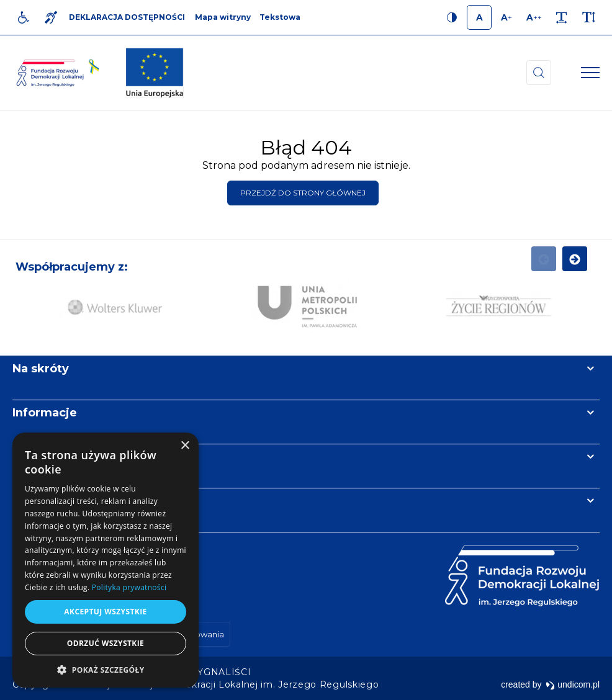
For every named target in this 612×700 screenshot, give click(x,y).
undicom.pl (573, 684)
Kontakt (36, 501)
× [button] (185, 446)
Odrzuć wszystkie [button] (106, 643)
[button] (106, 669)
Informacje (45, 413)
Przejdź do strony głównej (303, 193)
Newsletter (45, 457)
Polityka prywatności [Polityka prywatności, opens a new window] (129, 587)
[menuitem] (222, 672)
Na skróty (41, 369)
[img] (155, 73)
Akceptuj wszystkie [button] (105, 612)
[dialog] (106, 560)
